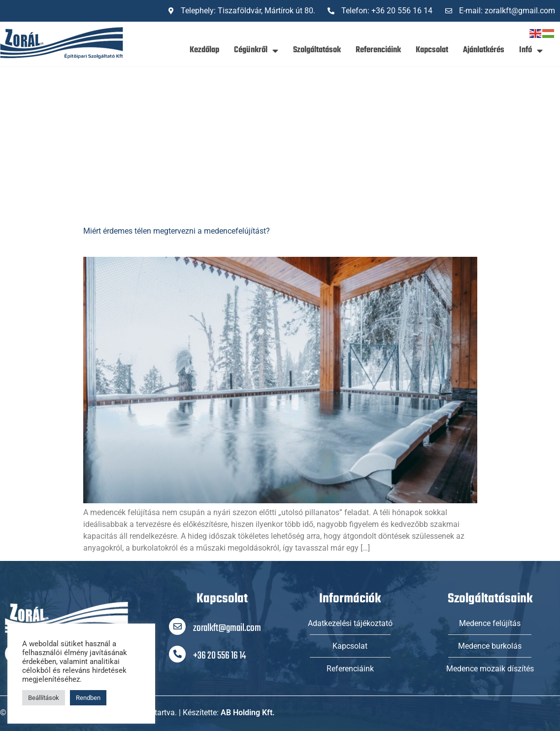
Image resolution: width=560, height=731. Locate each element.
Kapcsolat (432, 50)
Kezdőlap (204, 50)
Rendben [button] (88, 698)
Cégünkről (256, 51)
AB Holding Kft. (248, 713)
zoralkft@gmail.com (227, 628)
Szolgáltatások (317, 50)
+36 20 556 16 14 (219, 656)
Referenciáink (378, 50)
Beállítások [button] (44, 698)
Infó (531, 51)
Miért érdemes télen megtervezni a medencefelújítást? (177, 231)
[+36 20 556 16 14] (177, 654)
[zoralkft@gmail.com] (177, 627)
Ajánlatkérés (484, 50)
